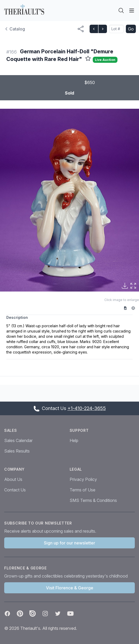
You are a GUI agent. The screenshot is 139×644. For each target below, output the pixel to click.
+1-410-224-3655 (87, 408)
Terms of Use (83, 490)
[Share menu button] (81, 29)
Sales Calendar (18, 440)
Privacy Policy (83, 479)
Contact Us (15, 490)
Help (74, 440)
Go (131, 29)
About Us (13, 479)
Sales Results (17, 451)
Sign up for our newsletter (69, 543)
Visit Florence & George (70, 588)
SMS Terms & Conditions (93, 500)
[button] (69, 200)
